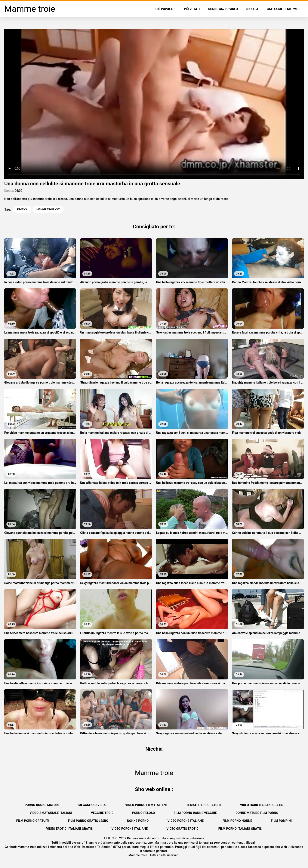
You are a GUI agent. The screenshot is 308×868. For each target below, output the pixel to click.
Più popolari (165, 9)
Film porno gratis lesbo (88, 821)
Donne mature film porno (257, 813)
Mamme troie (138, 855)
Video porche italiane (186, 821)
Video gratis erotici (183, 829)
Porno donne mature (42, 805)
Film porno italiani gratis (240, 829)
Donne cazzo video (223, 9)
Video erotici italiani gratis (69, 829)
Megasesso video (92, 805)
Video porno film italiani (146, 805)
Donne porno (138, 821)
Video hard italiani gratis (262, 805)
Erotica (22, 210)
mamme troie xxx (48, 210)
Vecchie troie (102, 813)
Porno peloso (144, 813)
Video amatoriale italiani (51, 813)
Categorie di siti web (283, 9)
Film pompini (281, 821)
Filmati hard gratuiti (204, 805)
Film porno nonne (237, 821)
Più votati (192, 9)
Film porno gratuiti (33, 821)
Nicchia (252, 9)
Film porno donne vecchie (195, 813)
